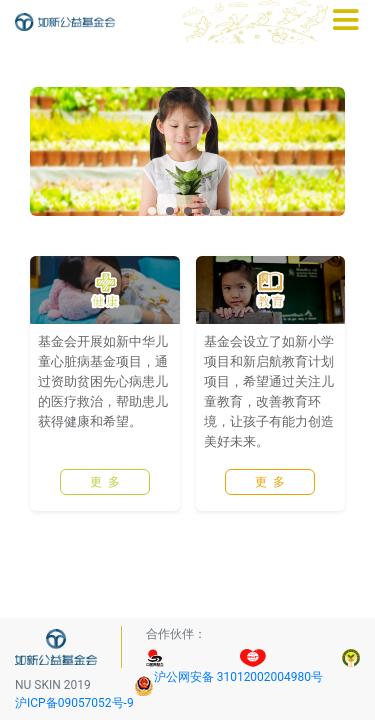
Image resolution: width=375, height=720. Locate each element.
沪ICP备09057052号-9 (74, 703)
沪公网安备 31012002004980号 (238, 677)
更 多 (105, 514)
